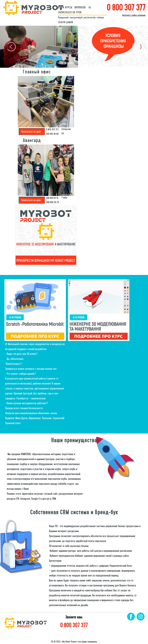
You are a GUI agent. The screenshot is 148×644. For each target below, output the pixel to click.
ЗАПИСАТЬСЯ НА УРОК (70, 13)
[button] (11, 47)
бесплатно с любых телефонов (134, 15)
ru (90, 8)
